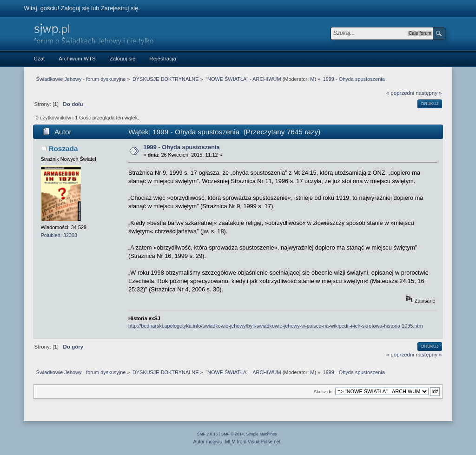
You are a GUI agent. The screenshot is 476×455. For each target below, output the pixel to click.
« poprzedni (400, 93)
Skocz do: (324, 392)
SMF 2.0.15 (208, 434)
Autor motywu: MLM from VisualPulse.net (237, 442)
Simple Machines (261, 434)
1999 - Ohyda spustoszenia (181, 147)
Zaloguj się (75, 8)
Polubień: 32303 (59, 235)
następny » (429, 93)
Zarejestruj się (119, 8)
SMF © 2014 (233, 434)
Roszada (63, 148)
